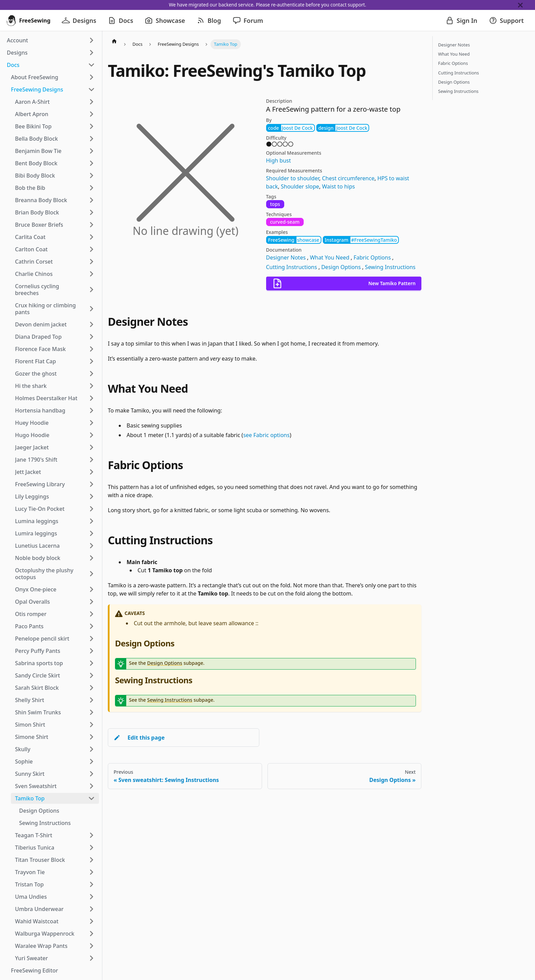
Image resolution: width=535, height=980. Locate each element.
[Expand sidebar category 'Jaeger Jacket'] (91, 447)
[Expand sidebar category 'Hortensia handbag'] (91, 410)
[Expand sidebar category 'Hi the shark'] (91, 386)
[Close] (526, 5)
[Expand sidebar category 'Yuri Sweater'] (91, 958)
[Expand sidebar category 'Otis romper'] (91, 614)
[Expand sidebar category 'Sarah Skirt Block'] (91, 688)
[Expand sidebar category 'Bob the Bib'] (91, 188)
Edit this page (139, 738)
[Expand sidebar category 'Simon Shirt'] (91, 725)
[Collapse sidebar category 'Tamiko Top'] (91, 798)
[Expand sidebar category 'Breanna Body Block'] (91, 200)
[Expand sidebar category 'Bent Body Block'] (91, 163)
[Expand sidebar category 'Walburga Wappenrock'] (91, 934)
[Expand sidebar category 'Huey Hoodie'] (91, 423)
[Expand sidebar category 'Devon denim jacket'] (91, 324)
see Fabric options (266, 435)
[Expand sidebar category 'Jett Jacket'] (91, 472)
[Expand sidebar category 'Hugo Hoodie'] (91, 435)
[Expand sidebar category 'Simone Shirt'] (91, 737)
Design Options (341, 267)
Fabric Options (372, 257)
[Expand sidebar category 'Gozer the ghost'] (91, 374)
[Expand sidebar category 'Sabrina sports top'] (91, 663)
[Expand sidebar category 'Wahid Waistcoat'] (91, 921)
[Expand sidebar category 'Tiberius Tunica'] (91, 848)
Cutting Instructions (292, 267)
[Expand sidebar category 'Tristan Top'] (91, 884)
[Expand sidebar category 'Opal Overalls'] (91, 602)
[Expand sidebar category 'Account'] (91, 40)
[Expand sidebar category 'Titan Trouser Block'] (91, 860)
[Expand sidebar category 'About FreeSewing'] (91, 77)
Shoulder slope (300, 186)
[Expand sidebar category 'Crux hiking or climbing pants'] (91, 309)
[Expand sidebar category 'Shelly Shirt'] (91, 700)
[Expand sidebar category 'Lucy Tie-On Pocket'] (91, 509)
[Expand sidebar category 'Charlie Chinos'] (91, 274)
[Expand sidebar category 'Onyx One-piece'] (91, 589)
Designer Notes (286, 257)
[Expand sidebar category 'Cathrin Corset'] (91, 262)
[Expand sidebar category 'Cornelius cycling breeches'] (91, 290)
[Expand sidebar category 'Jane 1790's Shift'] (91, 460)
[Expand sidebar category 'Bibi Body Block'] (91, 176)
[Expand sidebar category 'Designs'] (91, 53)
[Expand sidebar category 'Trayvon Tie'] (91, 872)
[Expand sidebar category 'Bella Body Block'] (91, 139)
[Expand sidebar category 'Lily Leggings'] (91, 496)
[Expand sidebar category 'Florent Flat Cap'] (91, 361)
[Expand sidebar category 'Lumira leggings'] (91, 533)
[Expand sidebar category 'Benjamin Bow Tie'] (91, 151)
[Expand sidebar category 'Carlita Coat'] (91, 237)
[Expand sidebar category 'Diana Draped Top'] (91, 337)
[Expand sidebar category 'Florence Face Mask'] (91, 349)
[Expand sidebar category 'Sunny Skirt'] (91, 774)
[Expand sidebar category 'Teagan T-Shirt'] (91, 835)
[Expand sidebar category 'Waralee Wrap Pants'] (91, 946)
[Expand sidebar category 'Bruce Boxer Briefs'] (91, 225)
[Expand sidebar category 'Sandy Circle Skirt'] (91, 675)
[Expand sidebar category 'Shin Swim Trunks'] (91, 712)
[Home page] (114, 41)
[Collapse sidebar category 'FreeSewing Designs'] (91, 89)
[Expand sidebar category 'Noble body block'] (91, 558)
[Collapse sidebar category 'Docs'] (91, 65)
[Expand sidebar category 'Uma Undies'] (91, 897)
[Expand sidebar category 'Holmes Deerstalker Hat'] (91, 398)
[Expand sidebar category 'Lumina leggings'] (91, 521)
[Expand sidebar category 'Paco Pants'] (91, 626)
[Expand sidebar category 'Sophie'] (91, 761)
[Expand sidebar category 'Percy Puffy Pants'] (91, 651)
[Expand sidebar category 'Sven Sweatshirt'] (91, 786)
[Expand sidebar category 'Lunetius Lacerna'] (91, 546)
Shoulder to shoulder (293, 178)
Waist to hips (338, 186)
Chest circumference (348, 178)
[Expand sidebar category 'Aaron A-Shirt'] (91, 102)
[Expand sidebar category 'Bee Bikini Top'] (91, 126)
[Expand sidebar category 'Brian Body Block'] (91, 212)
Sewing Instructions (390, 267)
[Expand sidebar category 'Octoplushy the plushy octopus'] (91, 574)
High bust (279, 160)
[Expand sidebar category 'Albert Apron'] (91, 114)
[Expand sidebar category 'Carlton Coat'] (91, 249)
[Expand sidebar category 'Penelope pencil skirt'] (91, 639)
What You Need (330, 257)
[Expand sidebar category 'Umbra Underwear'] (91, 909)
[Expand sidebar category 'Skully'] (91, 749)
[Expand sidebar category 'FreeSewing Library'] (91, 484)
